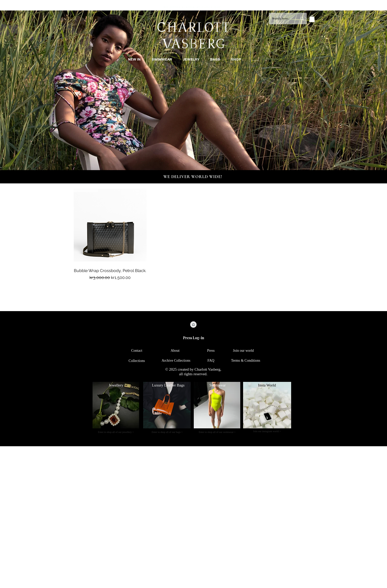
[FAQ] (211, 361)
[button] (312, 19)
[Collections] (137, 361)
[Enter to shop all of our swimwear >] (217, 432)
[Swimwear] (218, 385)
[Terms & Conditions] (246, 361)
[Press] (211, 351)
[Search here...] (281, 19)
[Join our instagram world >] (267, 431)
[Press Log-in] (193, 338)
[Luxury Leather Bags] (168, 385)
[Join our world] (243, 351)
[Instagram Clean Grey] (193, 325)
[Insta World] (267, 385)
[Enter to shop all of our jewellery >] (116, 432)
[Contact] (137, 351)
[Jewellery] (116, 385)
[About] (175, 351)
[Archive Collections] (176, 361)
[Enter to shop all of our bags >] (167, 432)
